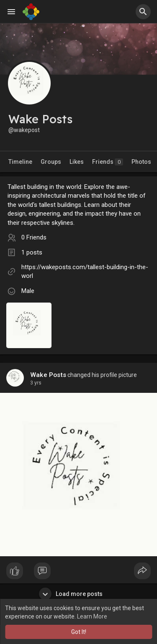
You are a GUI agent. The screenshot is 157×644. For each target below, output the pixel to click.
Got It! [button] (79, 632)
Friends (108, 162)
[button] (143, 12)
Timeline (20, 162)
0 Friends (34, 237)
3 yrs (36, 383)
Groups (51, 162)
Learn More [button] (92, 616)
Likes (77, 162)
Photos (141, 162)
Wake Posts (48, 375)
